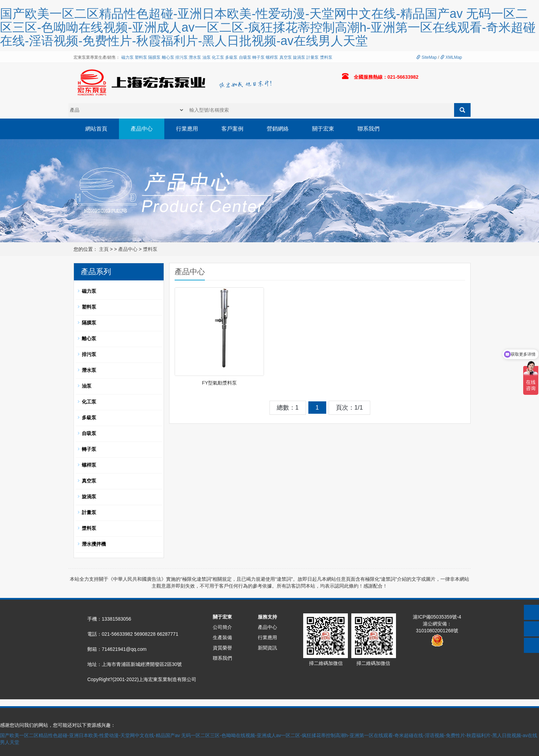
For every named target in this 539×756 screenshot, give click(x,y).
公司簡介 (222, 627)
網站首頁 (96, 129)
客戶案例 (232, 129)
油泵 (207, 57)
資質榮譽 (222, 648)
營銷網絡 (278, 129)
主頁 (104, 249)
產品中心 (142, 129)
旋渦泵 (299, 57)
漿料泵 (326, 57)
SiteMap (426, 57)
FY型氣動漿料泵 (219, 383)
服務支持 (267, 617)
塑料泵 (141, 57)
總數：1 (288, 408)
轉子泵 (258, 57)
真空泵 (286, 57)
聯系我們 (368, 129)
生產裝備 (222, 637)
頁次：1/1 (349, 408)
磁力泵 (128, 57)
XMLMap (451, 57)
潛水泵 (195, 57)
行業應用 (187, 129)
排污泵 (181, 57)
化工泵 (218, 57)
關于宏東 (323, 129)
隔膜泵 (154, 57)
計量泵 (312, 57)
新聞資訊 (267, 648)
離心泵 (168, 57)
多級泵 (231, 57)
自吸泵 (245, 57)
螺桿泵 (272, 57)
